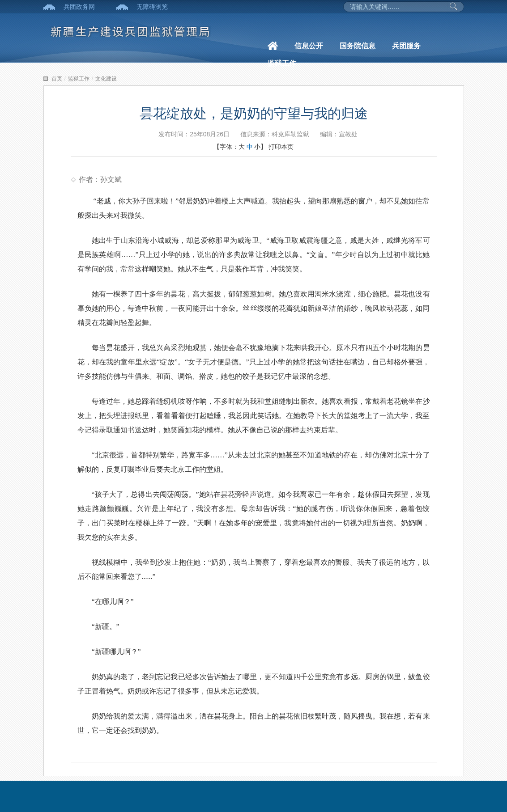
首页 (57, 79)
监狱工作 (282, 63)
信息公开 (309, 46)
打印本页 (281, 147)
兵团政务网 (79, 7)
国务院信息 (358, 46)
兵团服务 (406, 46)
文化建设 (106, 79)
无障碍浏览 (152, 7)
